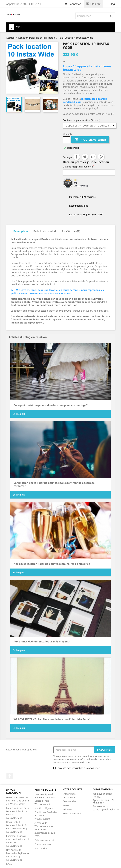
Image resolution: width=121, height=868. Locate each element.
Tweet (85, 157)
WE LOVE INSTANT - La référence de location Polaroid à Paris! (52, 719)
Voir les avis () (81, 186)
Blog (112, 4)
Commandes (69, 801)
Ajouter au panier (90, 140)
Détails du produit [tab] (45, 231)
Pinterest (101, 157)
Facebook (10, 776)
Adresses (68, 809)
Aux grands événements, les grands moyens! (42, 642)
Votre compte (72, 789)
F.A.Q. (9, 864)
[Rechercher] (95, 16)
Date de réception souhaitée (78, 167)
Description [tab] (21, 231)
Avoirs (66, 805)
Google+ (93, 157)
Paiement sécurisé (44, 840)
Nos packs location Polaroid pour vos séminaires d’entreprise (52, 564)
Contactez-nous (43, 844)
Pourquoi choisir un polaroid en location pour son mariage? (51, 405)
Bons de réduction (73, 813)
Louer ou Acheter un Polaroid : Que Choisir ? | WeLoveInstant (18, 801)
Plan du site (41, 848)
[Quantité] (67, 140)
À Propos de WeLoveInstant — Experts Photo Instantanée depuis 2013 (45, 829)
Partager (77, 157)
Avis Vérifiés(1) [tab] (71, 231)
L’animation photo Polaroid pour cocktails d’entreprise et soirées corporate (54, 484)
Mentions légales (44, 808)
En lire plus (19, 414)
